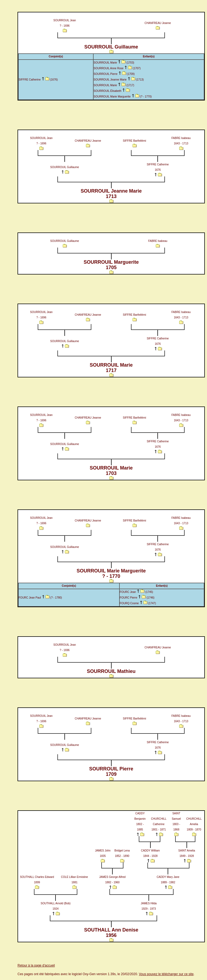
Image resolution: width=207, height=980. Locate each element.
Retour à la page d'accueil (36, 965)
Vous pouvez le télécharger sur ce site (166, 974)
